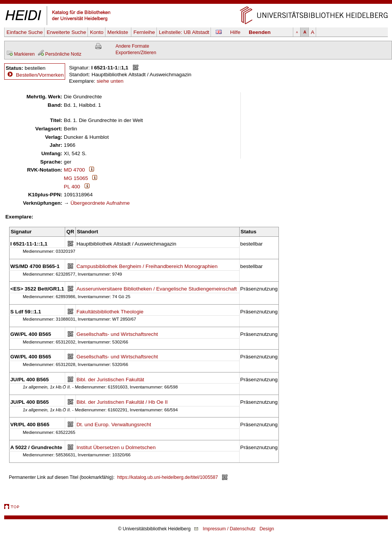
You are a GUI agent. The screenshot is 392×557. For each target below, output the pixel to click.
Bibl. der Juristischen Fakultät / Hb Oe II (122, 402)
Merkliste (118, 32)
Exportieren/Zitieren (136, 53)
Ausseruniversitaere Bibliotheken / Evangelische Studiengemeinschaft (157, 289)
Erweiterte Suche (66, 32)
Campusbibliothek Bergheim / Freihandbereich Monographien (147, 266)
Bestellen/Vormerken (40, 75)
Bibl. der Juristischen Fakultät (110, 380)
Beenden (260, 32)
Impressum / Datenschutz (229, 529)
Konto (97, 32)
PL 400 (72, 187)
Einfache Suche (25, 32)
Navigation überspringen (196, 3)
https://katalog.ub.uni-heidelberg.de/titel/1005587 (168, 477)
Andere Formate (132, 46)
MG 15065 (76, 178)
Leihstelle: (184, 32)
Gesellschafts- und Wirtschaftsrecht (117, 334)
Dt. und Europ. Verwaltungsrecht (114, 425)
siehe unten (110, 81)
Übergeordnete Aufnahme (100, 203)
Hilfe (235, 32)
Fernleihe (144, 32)
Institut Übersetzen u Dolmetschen (116, 447)
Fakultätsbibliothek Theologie (110, 312)
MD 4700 (74, 170)
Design (267, 529)
